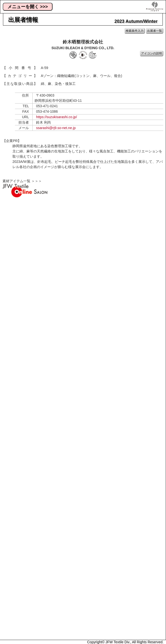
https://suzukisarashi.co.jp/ (56, 117)
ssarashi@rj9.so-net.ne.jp (56, 128)
